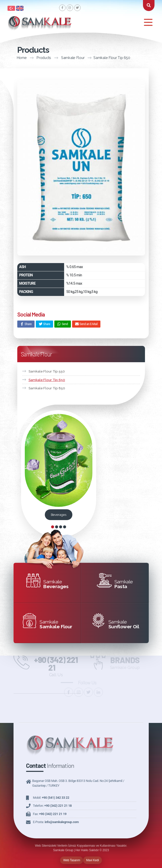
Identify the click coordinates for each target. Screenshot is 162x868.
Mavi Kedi (93, 860)
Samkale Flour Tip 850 (47, 388)
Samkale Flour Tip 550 (47, 371)
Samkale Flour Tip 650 (89, 58)
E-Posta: (56, 822)
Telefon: (52, 806)
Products (21, 58)
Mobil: (51, 798)
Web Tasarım (72, 860)
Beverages (59, 515)
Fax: (50, 814)
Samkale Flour (50, 58)
